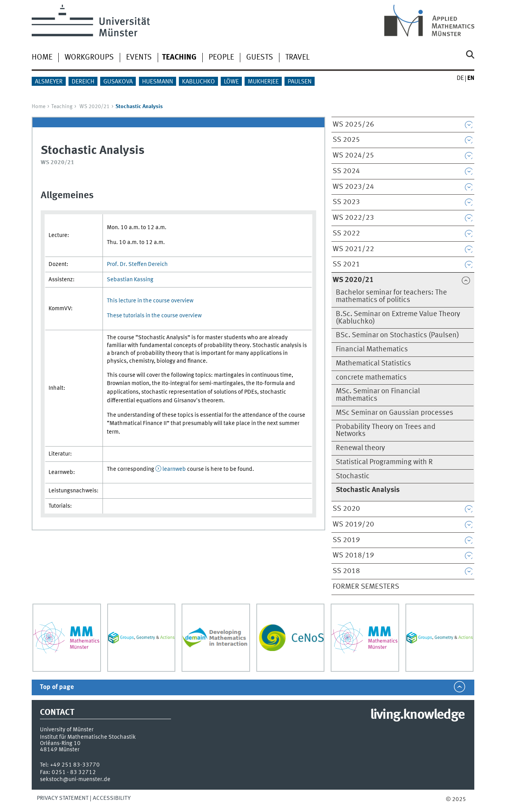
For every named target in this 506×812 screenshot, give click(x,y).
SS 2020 (346, 509)
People (221, 58)
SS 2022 (346, 233)
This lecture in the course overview (150, 301)
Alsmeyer (49, 82)
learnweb (174, 469)
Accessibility (112, 798)
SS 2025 (346, 140)
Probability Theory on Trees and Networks (386, 431)
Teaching (62, 107)
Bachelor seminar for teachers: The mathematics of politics (391, 296)
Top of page (57, 687)
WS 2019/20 (353, 524)
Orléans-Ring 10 (60, 743)
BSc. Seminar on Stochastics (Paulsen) (397, 335)
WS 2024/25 (353, 156)
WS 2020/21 (95, 107)
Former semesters (366, 587)
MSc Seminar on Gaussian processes (394, 413)
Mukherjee (263, 82)
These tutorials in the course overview (154, 316)
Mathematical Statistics (373, 364)
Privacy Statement (63, 798)
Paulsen (300, 82)
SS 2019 (346, 540)
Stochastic (353, 476)
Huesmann (158, 82)
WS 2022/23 (353, 218)
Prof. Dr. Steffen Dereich (137, 264)
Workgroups (89, 58)
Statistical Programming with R (384, 462)
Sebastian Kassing (130, 280)
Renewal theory (360, 448)
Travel (297, 58)
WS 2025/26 (353, 125)
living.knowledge (417, 715)
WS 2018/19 (353, 555)
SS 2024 (346, 171)
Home (42, 58)
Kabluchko (198, 82)
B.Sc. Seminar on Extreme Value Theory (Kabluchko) (398, 318)
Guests (260, 58)
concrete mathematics (371, 378)
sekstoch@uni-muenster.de (75, 779)
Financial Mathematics (372, 349)
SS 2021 (346, 264)
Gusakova (118, 82)
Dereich (83, 82)
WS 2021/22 (353, 249)
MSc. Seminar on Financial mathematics (378, 395)
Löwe (231, 82)
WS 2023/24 (353, 187)
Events (139, 58)
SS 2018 (346, 571)
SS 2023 (346, 202)
